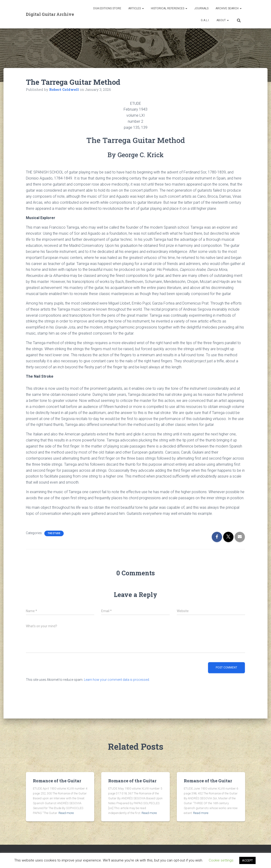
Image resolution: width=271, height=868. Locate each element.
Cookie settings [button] (221, 860)
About (223, 20)
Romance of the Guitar (57, 781)
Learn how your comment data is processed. (117, 680)
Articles (136, 8)
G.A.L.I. (205, 20)
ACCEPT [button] (247, 860)
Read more (66, 813)
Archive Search (229, 8)
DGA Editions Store (107, 8)
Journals (201, 8)
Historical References (169, 8)
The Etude (54, 533)
